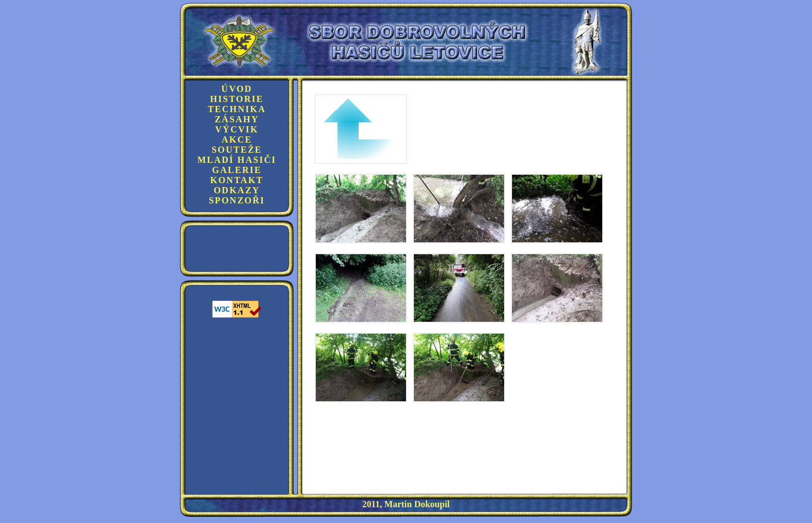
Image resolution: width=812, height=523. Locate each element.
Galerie (237, 170)
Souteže (237, 150)
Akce (237, 139)
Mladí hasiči (237, 160)
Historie (237, 99)
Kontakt (237, 180)
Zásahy (237, 119)
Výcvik (237, 129)
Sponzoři (237, 200)
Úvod (237, 89)
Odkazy (237, 190)
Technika (237, 109)
